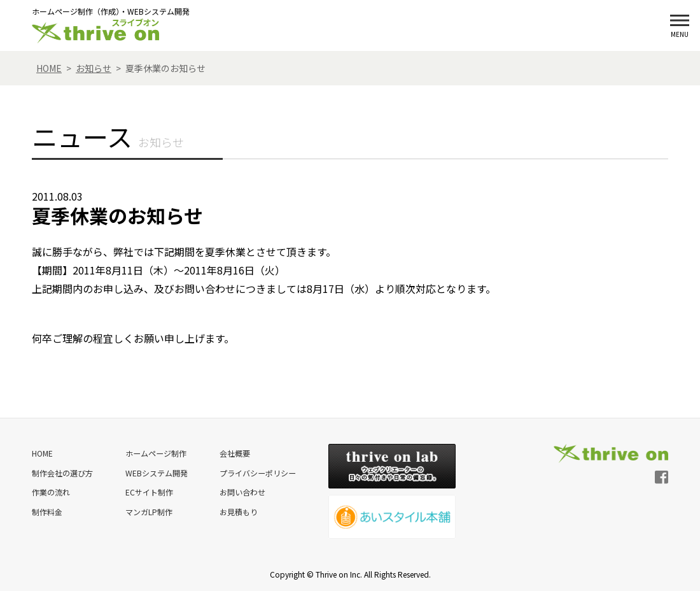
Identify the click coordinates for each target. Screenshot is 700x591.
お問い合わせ (242, 491)
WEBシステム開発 (156, 472)
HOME (42, 453)
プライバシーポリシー (257, 472)
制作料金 (47, 510)
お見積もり (238, 510)
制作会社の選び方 (62, 472)
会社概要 (234, 453)
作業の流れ (51, 491)
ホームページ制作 (155, 453)
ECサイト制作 (149, 491)
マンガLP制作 (148, 510)
